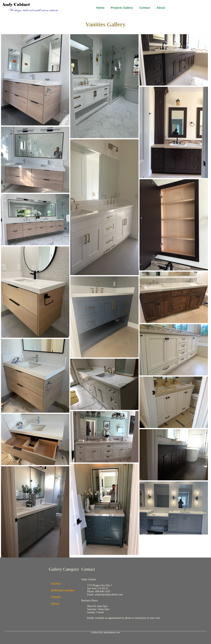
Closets (56, 597)
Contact (145, 8)
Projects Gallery (122, 8)
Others (55, 604)
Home (100, 8)
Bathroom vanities (63, 590)
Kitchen (56, 584)
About (161, 8)
